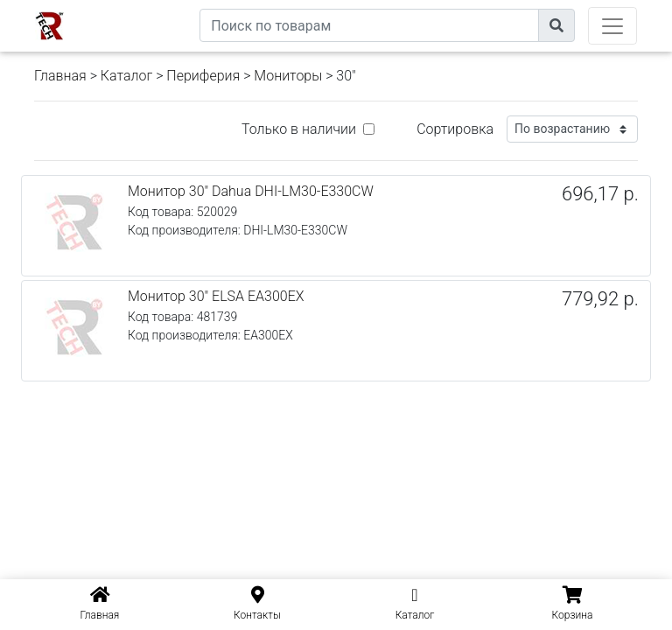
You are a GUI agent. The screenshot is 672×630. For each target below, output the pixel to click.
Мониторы (288, 76)
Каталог (126, 76)
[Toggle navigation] (612, 26)
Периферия (203, 76)
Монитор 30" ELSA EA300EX (216, 296)
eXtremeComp (159, 7)
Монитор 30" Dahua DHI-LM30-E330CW (251, 191)
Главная (60, 76)
